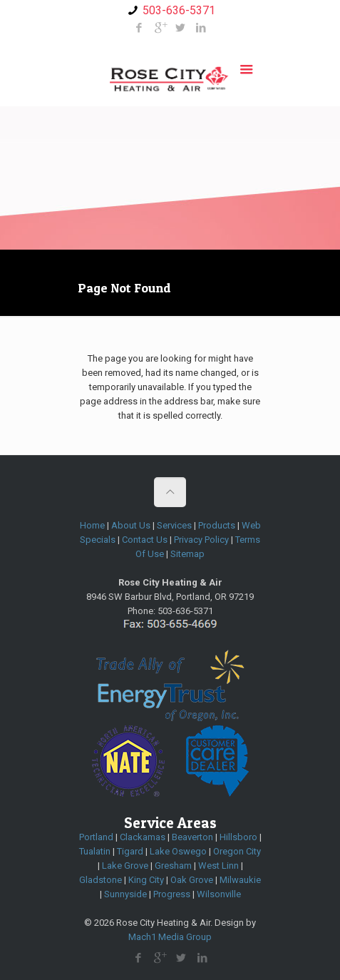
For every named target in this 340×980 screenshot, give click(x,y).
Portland (96, 837)
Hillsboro (238, 837)
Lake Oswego (178, 851)
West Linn (218, 866)
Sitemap (187, 554)
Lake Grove (125, 866)
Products (217, 525)
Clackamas (143, 837)
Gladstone (101, 880)
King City (146, 880)
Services (174, 525)
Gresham (173, 866)
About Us (131, 525)
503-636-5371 (179, 10)
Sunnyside (125, 894)
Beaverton (192, 837)
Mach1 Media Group (170, 937)
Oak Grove (192, 880)
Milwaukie (240, 880)
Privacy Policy (201, 540)
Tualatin (95, 851)
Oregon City (237, 851)
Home (92, 525)
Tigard (130, 851)
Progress (172, 894)
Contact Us (145, 540)
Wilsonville (219, 894)
